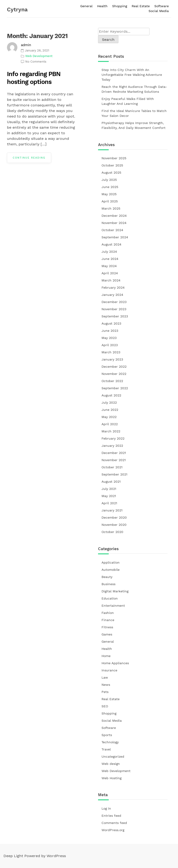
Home (106, 656)
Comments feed (114, 823)
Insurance (109, 670)
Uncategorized (113, 756)
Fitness (107, 627)
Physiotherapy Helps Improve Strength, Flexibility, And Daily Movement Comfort (133, 125)
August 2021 (111, 482)
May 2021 (109, 496)
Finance (108, 620)
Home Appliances (115, 663)
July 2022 (109, 402)
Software (162, 6)
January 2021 (112, 510)
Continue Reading (29, 158)
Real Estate (141, 6)
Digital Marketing (115, 591)
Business (108, 584)
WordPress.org (113, 830)
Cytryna (17, 10)
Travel (106, 749)
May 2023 (109, 338)
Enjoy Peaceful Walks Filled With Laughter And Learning (128, 101)
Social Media (159, 11)
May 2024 (109, 266)
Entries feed (111, 816)
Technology (110, 742)
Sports (107, 735)
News (106, 685)
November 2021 (114, 460)
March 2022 (111, 431)
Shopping (120, 6)
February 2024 (113, 287)
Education (110, 598)
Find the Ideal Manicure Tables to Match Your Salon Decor (134, 113)
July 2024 (109, 252)
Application (111, 562)
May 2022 (109, 417)
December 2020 (114, 517)
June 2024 (110, 259)
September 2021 (114, 474)
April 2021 (109, 503)
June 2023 (110, 331)
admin (26, 45)
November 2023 (114, 309)
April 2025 (110, 201)
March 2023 (111, 352)
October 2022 (112, 381)
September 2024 (115, 237)
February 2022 (113, 438)
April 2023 (110, 345)
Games (107, 634)
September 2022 (115, 388)
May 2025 (109, 194)
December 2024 (114, 216)
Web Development (39, 56)
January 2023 (112, 359)
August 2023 (111, 323)
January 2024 (112, 295)
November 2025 (114, 158)
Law (105, 677)
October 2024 (112, 230)
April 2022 (110, 424)
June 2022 (110, 410)
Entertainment (113, 606)
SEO (105, 706)
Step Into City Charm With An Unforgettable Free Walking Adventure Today (132, 75)
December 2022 (114, 367)
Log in (106, 808)
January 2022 (112, 446)
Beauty (107, 577)
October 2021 (112, 467)
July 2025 (109, 180)
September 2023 (115, 316)
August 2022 (111, 395)
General (86, 6)
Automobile (111, 570)
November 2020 (114, 525)
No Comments (36, 62)
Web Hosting (111, 778)
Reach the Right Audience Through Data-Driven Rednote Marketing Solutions (134, 89)
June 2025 (110, 187)
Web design (111, 764)
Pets (105, 692)
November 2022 (114, 374)
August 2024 (111, 244)
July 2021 (109, 489)
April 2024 (110, 273)
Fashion (108, 613)
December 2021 (114, 453)
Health (102, 6)
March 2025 (111, 208)
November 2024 (114, 223)
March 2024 (111, 280)
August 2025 (111, 172)
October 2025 (112, 165)
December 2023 (114, 302)
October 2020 (112, 532)
